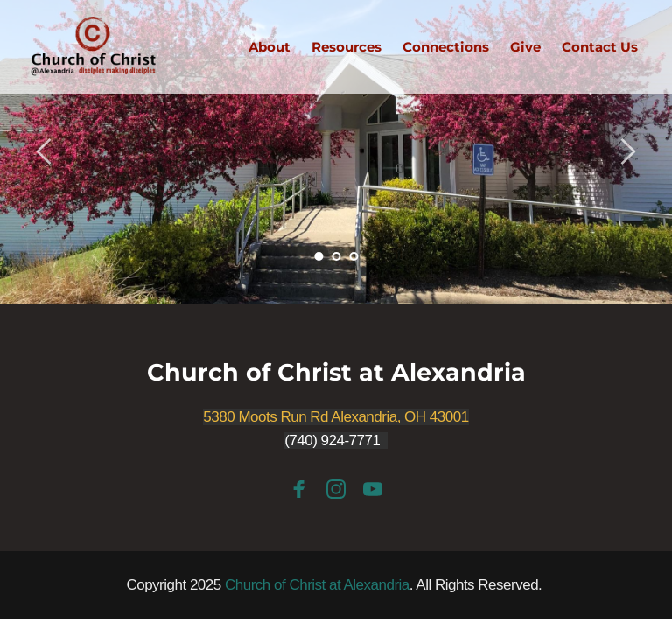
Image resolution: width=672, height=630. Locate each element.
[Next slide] (627, 151)
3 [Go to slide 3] (353, 256)
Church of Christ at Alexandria (336, 372)
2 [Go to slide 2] (336, 256)
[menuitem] (269, 47)
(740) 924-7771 (332, 441)
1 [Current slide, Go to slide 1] (318, 256)
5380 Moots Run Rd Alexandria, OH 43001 (336, 417)
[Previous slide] (45, 151)
